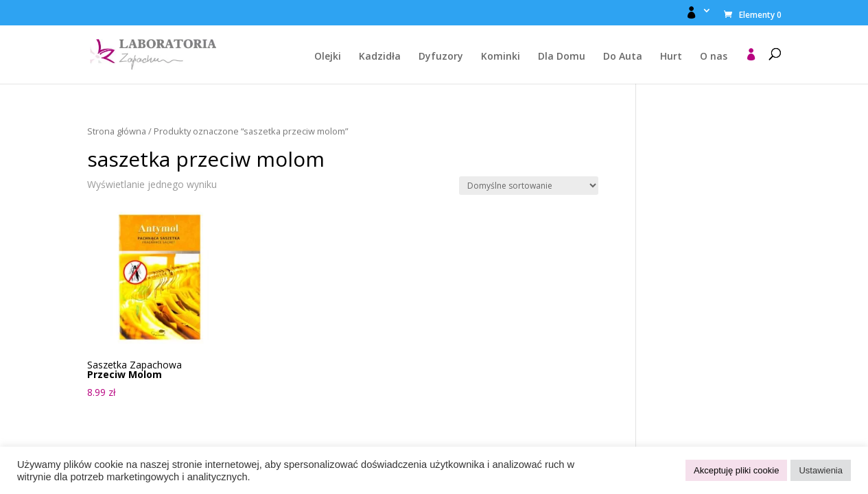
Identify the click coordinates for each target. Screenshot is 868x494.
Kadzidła (380, 57)
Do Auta (623, 57)
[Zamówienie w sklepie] (529, 186)
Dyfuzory (441, 57)
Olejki (328, 57)
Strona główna (117, 131)
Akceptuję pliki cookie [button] (736, 470)
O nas (714, 57)
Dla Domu (562, 57)
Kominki (501, 57)
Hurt (671, 57)
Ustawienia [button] (821, 470)
